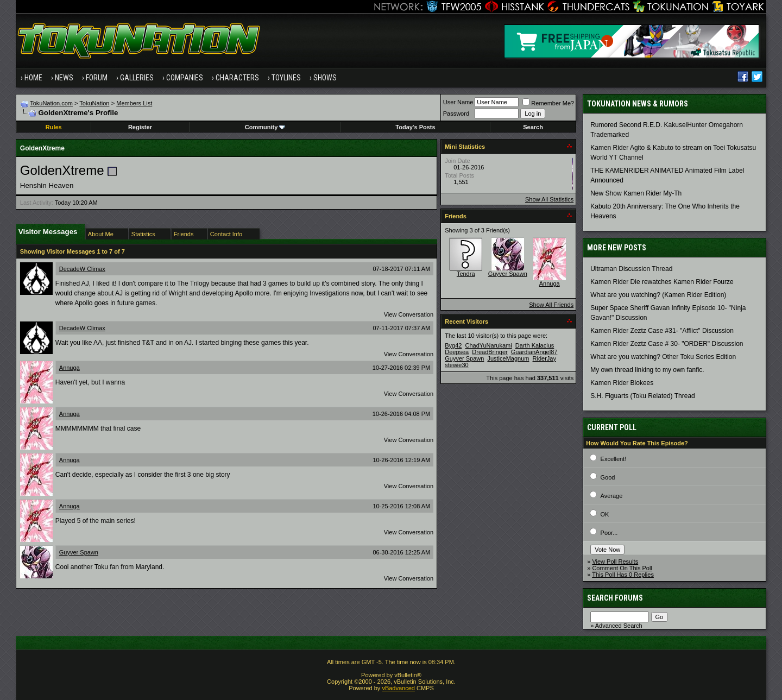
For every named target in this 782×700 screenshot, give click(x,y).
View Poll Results (615, 562)
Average (612, 496)
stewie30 (456, 365)
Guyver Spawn (79, 552)
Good (608, 477)
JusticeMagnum (508, 358)
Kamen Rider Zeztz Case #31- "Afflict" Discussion (662, 331)
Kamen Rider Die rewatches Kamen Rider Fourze (662, 282)
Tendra (466, 274)
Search (533, 127)
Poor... (609, 533)
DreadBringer (490, 352)
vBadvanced (398, 688)
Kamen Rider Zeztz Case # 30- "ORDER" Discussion (667, 344)
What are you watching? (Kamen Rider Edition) (658, 295)
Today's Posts (415, 127)
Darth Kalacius (535, 345)
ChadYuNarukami (488, 345)
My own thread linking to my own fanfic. (647, 370)
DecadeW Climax (82, 269)
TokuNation (94, 103)
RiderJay (544, 358)
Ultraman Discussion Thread (631, 269)
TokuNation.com (51, 103)
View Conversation (409, 314)
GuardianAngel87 (534, 352)
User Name (458, 102)
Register (140, 127)
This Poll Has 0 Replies (623, 575)
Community (265, 127)
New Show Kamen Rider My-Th (636, 193)
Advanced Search (619, 626)
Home (33, 78)
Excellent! (614, 459)
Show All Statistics (549, 199)
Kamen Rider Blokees (622, 383)
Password (456, 113)
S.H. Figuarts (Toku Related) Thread (643, 396)
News (64, 78)
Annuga (70, 368)
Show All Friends (551, 305)
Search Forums (615, 598)
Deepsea (457, 352)
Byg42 (453, 345)
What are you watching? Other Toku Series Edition (663, 357)
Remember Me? (548, 103)
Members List (134, 103)
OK (605, 514)
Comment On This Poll (622, 568)
